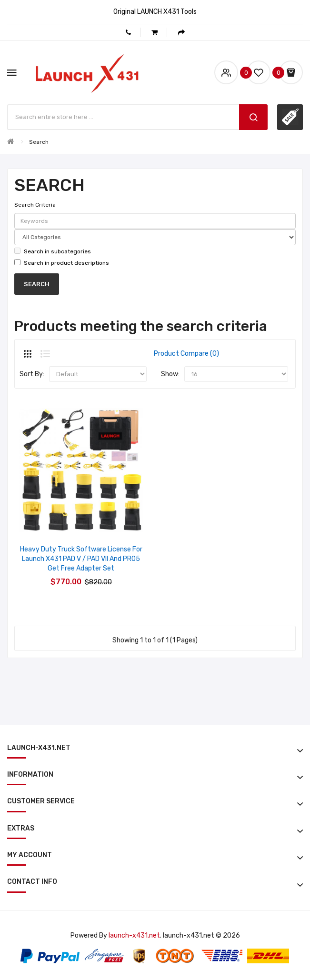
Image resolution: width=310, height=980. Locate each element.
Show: (170, 374)
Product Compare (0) (186, 354)
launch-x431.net (134, 935)
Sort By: (32, 374)
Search (39, 142)
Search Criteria (35, 205)
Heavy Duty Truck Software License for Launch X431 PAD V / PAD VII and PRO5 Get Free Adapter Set (81, 559)
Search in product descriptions (62, 263)
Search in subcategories (53, 251)
